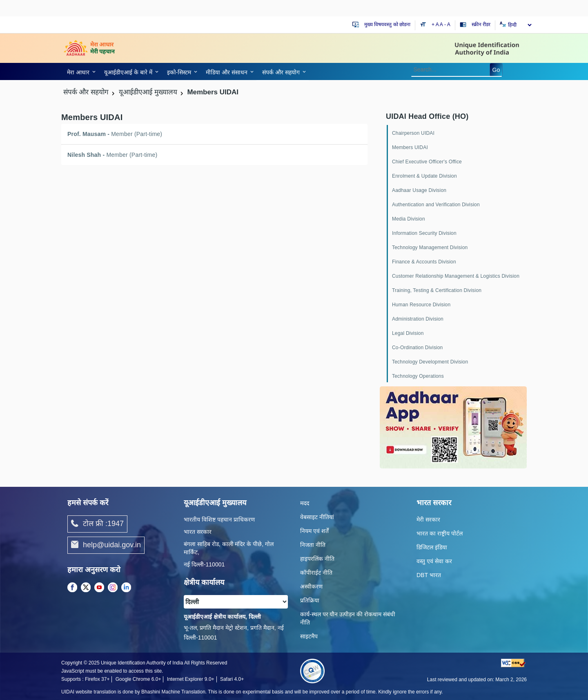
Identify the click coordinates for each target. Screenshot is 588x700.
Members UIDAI (410, 147)
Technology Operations (418, 376)
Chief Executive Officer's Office (427, 162)
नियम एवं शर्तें (314, 531)
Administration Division (418, 319)
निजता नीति (313, 545)
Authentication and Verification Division (436, 205)
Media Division (409, 219)
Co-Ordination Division (417, 348)
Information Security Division (424, 233)
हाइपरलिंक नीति (317, 559)
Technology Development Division (430, 362)
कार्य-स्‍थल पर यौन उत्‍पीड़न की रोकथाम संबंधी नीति (348, 618)
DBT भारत (429, 575)
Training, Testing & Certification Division (437, 290)
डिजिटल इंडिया (432, 547)
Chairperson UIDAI (413, 133)
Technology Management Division (430, 247)
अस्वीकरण (311, 586)
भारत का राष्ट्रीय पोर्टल (440, 533)
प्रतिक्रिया (310, 600)
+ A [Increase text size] (436, 25)
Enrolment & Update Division (424, 176)
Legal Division (408, 333)
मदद (305, 503)
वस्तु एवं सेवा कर (434, 561)
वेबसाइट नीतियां (317, 517)
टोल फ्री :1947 (97, 524)
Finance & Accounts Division (424, 262)
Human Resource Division (421, 305)
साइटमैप (309, 636)
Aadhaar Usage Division (419, 190)
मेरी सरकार (428, 519)
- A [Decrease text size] (447, 25)
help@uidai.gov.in (106, 545)
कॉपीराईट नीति (316, 573)
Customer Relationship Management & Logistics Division (456, 276)
